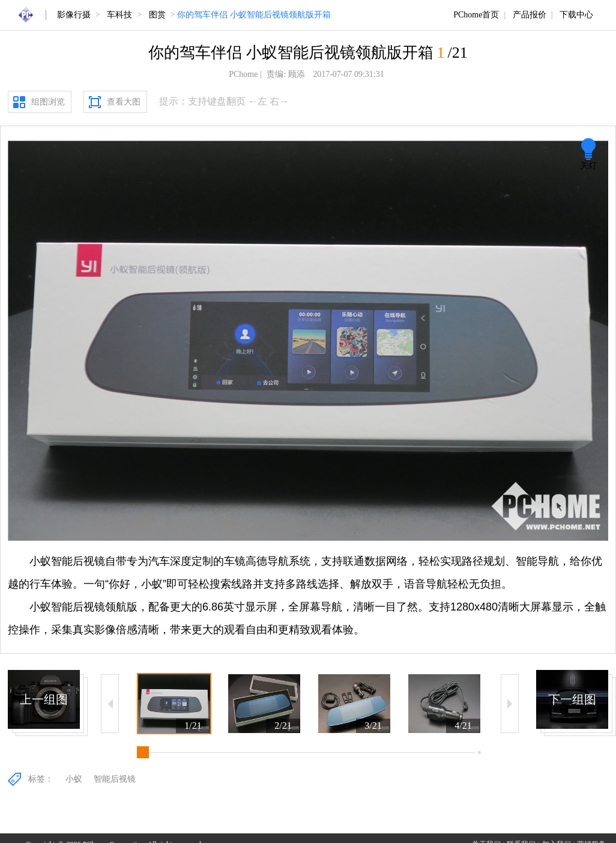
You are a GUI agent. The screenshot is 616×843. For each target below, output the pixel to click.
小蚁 (74, 779)
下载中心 (576, 15)
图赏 (157, 15)
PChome (243, 74)
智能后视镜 (115, 779)
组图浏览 (48, 102)
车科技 (119, 15)
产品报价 (530, 15)
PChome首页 (476, 15)
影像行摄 (74, 15)
